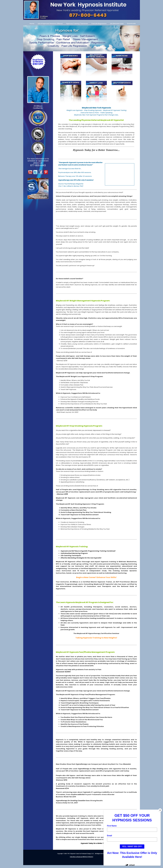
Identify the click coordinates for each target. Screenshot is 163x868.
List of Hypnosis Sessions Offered (50, 24)
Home (32, 24)
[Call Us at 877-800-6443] (82, 10)
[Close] (160, 810)
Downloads (131, 24)
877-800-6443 (38, 165)
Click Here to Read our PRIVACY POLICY (82, 857)
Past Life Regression (99, 24)
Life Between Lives (117, 24)
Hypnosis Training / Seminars (77, 24)
